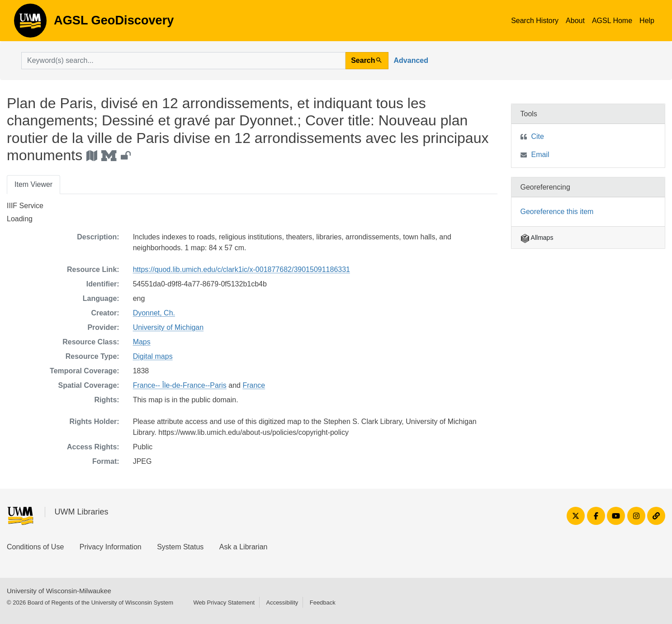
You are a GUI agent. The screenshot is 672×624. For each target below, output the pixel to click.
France (254, 385)
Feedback (323, 603)
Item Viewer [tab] (33, 184)
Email (540, 155)
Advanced (411, 60)
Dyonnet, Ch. (154, 313)
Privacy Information (111, 547)
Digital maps (153, 356)
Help (647, 21)
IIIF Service (25, 206)
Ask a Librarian (244, 547)
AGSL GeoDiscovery (30, 24)
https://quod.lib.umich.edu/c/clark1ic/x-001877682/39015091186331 (241, 269)
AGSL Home (612, 21)
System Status (180, 547)
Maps (142, 342)
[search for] (183, 61)
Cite (538, 136)
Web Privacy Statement (224, 603)
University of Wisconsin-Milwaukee (59, 591)
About (575, 21)
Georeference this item (557, 212)
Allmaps (537, 238)
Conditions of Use (35, 547)
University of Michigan (168, 327)
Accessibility (282, 603)
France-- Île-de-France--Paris (180, 385)
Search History (535, 21)
